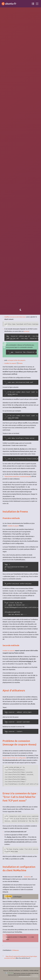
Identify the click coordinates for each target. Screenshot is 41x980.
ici (18, 119)
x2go (31, 50)
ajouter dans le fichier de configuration (15, 758)
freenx (22, 363)
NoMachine (25, 34)
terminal (27, 331)
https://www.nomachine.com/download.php (19, 476)
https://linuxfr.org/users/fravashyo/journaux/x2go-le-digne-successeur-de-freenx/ (21, 959)
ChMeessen (16, 952)
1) (19, 50)
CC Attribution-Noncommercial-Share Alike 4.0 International (27, 976)
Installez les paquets (11, 363)
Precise (8, 11)
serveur (15, 11)
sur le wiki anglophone (26, 302)
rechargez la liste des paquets (17, 360)
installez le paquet (12, 201)
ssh (21, 201)
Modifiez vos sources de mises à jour (16, 317)
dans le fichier (20, 210)
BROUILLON (35, 11)
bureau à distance (24, 11)
